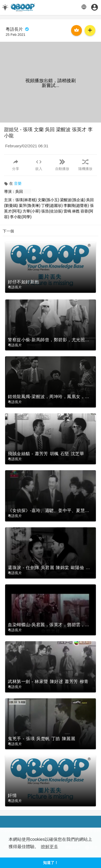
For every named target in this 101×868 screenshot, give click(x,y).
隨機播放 (85, 165)
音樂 (18, 183)
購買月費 (76, 30)
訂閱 (90, 30)
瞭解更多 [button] (50, 847)
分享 (16, 165)
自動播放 (62, 165)
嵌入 (39, 165)
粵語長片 (18, 29)
